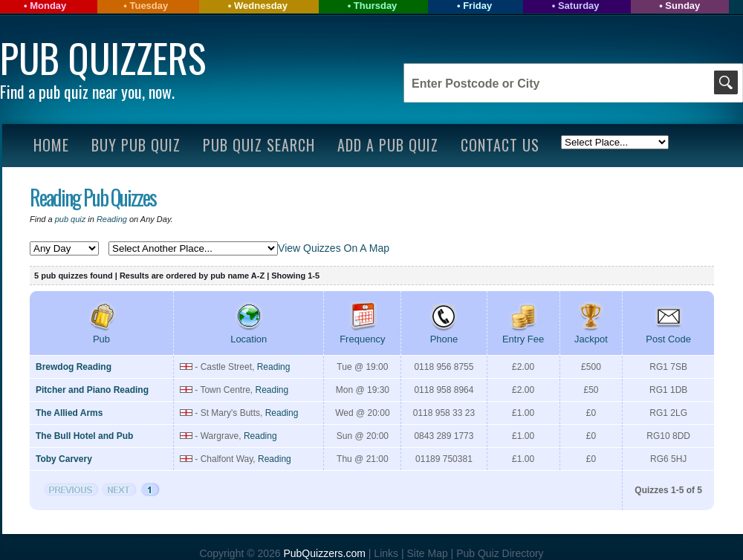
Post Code (668, 333)
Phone (444, 333)
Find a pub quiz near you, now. (87, 91)
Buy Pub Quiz (136, 145)
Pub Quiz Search (259, 145)
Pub (102, 333)
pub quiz (71, 219)
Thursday (376, 6)
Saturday (579, 6)
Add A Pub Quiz (388, 145)
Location (249, 333)
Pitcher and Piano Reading (92, 390)
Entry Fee (523, 333)
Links (386, 553)
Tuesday (149, 6)
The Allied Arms (69, 413)
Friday (477, 6)
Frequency (362, 333)
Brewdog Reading (74, 367)
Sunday (682, 6)
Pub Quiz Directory (500, 553)
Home (51, 145)
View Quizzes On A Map (334, 248)
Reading (112, 219)
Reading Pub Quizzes (93, 197)
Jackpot (591, 333)
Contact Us (500, 145)
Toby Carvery (64, 459)
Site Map (428, 553)
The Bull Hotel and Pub (84, 436)
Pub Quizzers (103, 58)
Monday (48, 6)
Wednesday (261, 6)
